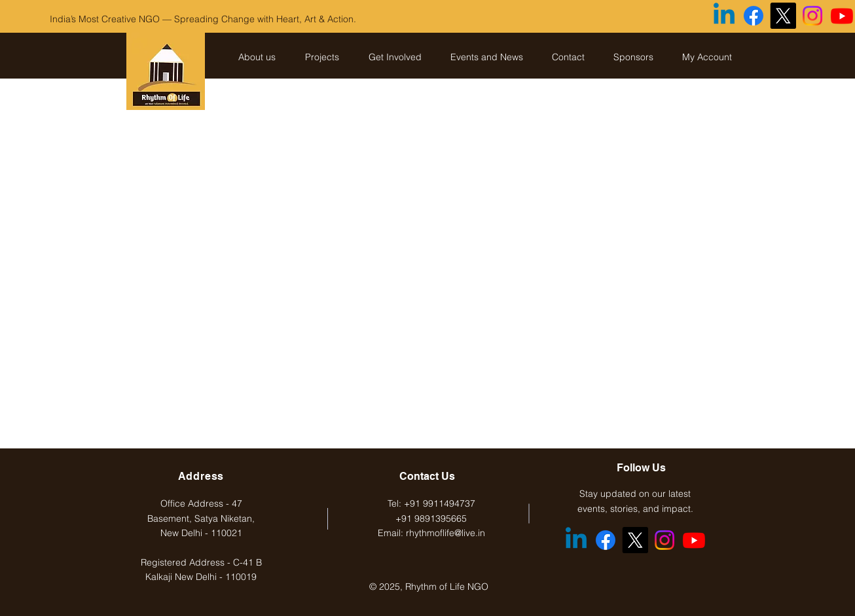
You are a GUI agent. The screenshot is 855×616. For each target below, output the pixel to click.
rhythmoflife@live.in (446, 533)
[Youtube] (842, 16)
